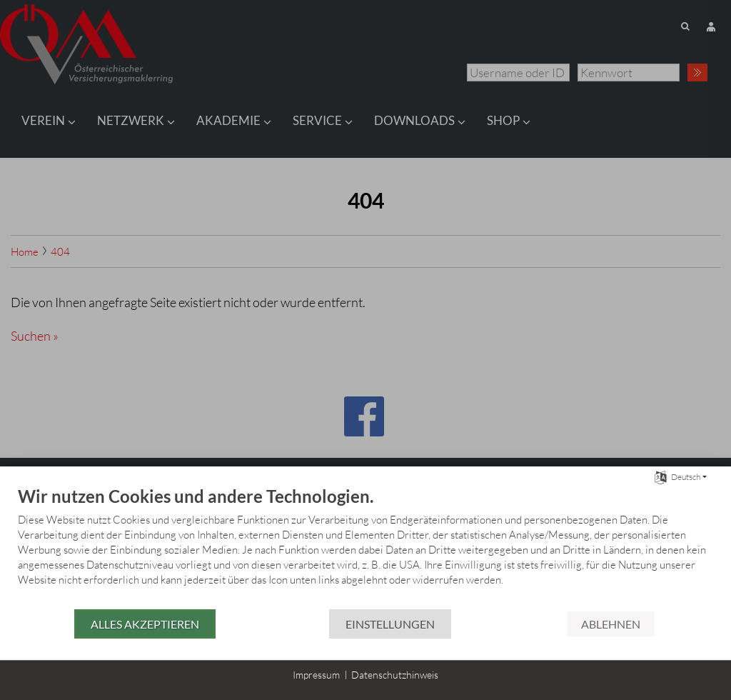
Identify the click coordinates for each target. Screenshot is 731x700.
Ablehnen (611, 624)
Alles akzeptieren (145, 624)
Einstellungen (390, 624)
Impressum (316, 675)
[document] (365, 547)
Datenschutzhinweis (395, 675)
